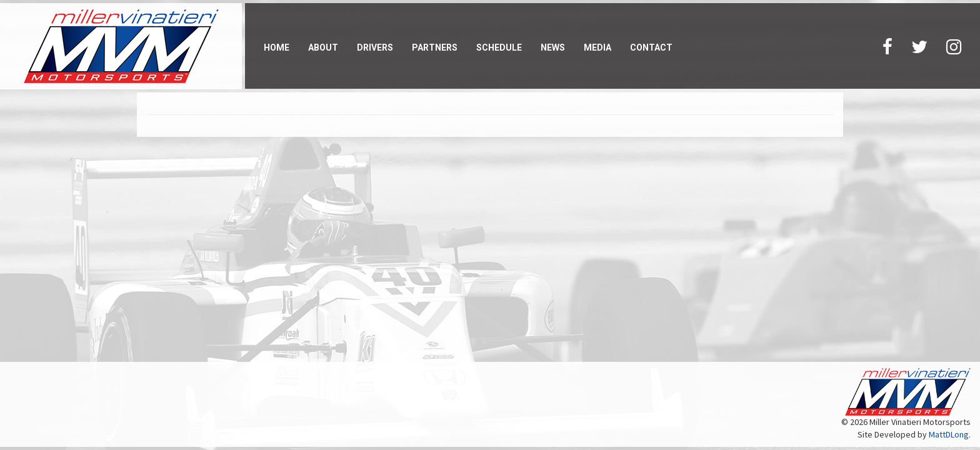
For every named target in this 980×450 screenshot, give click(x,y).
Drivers (375, 47)
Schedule (499, 47)
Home (277, 47)
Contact (651, 47)
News (553, 47)
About (323, 47)
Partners (435, 47)
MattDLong (949, 434)
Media (597, 47)
